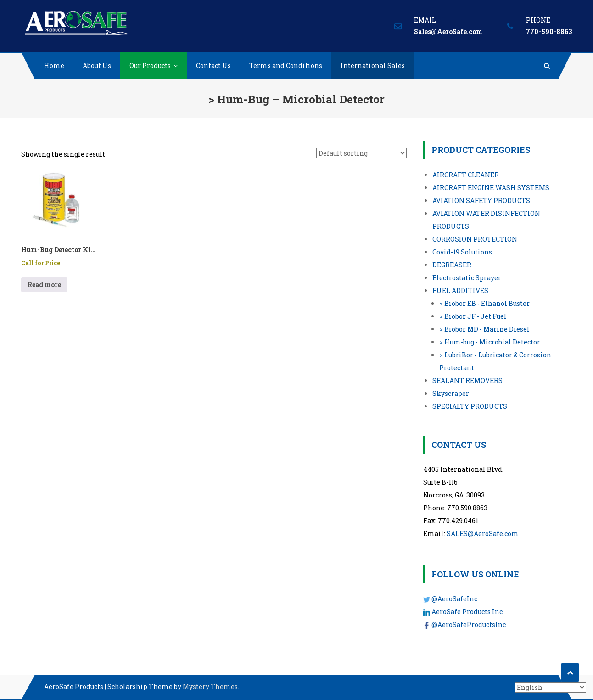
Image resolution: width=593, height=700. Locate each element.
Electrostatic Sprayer (467, 278)
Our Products (150, 65)
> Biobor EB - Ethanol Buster (484, 303)
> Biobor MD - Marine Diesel (484, 329)
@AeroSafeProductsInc (469, 624)
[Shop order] (361, 153)
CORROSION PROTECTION (475, 239)
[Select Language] (550, 687)
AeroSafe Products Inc (467, 612)
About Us (97, 65)
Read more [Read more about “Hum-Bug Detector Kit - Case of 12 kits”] (44, 285)
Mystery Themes (210, 686)
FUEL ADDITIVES (460, 291)
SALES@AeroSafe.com (483, 533)
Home (54, 65)
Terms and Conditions (286, 65)
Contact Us (213, 65)
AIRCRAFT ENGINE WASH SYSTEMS (491, 188)
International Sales (373, 65)
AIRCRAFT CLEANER (466, 175)
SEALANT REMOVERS (467, 381)
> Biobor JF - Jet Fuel (473, 316)
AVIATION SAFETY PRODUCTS (481, 200)
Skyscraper (451, 393)
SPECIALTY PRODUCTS (470, 406)
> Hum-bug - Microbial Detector (490, 342)
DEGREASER (452, 265)
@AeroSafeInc (454, 599)
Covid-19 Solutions (462, 252)
